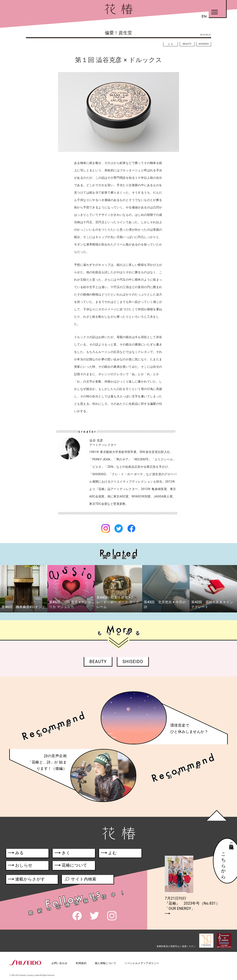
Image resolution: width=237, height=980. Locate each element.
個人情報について (105, 963)
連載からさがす (27, 880)
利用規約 (81, 963)
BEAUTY (187, 44)
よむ (171, 44)
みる (16, 854)
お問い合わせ (59, 963)
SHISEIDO (204, 44)
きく (62, 854)
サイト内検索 (80, 880)
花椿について (73, 866)
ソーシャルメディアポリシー (142, 963)
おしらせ (26, 866)
